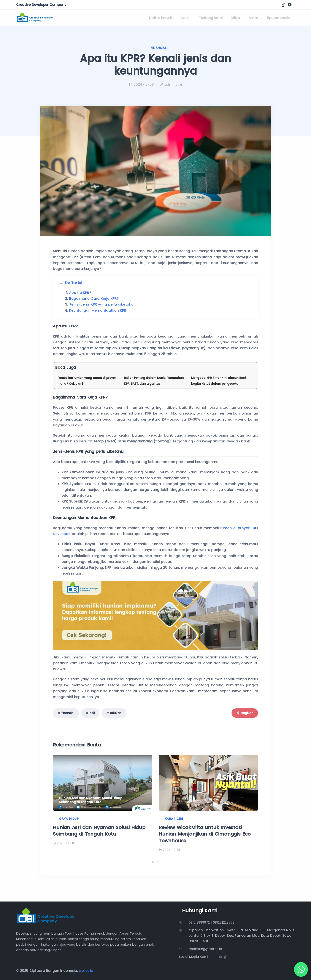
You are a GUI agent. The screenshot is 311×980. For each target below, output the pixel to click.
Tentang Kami (211, 18)
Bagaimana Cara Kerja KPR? (94, 299)
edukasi (116, 713)
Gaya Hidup (69, 819)
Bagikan (245, 713)
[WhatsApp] (300, 969)
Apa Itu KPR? (80, 293)
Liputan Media (279, 18)
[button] (153, 862)
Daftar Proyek (160, 18)
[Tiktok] (283, 5)
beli (92, 713)
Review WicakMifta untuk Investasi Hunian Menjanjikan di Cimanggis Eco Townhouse (205, 834)
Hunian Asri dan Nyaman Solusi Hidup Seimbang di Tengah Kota (99, 831)
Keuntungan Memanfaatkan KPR (98, 310)
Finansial (159, 48)
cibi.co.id (86, 971)
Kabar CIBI (174, 819)
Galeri (185, 18)
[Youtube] (220, 957)
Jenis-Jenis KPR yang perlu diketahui (102, 304)
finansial (68, 713)
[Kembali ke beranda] (35, 18)
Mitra (236, 18)
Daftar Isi (70, 283)
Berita (253, 18)
